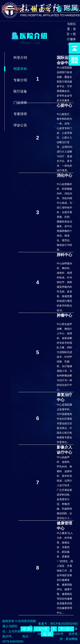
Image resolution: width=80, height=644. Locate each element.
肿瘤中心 (64, 315)
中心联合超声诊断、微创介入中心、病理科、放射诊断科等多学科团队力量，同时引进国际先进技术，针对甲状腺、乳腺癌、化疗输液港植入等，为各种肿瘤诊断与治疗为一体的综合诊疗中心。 (64, 357)
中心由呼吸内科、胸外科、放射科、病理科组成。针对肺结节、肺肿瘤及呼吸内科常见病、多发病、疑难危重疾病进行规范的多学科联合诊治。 (64, 287)
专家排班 (20, 114)
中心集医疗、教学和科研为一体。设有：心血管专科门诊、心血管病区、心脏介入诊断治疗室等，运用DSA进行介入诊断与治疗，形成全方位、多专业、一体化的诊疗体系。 (65, 142)
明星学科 (20, 69)
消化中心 (64, 175)
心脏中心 (64, 105)
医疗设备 (20, 91)
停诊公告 (20, 125)
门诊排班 (20, 103)
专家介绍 (20, 80)
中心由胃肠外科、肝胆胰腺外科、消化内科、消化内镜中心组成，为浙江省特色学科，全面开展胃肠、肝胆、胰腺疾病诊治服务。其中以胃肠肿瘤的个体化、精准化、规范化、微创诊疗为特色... (64, 217)
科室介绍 (20, 58)
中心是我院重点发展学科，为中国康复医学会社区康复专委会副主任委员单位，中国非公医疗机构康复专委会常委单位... (64, 423)
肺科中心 (64, 255)
